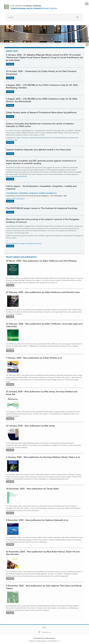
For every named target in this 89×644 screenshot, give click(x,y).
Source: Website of (13, 243)
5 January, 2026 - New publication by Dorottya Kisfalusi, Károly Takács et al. (43, 457)
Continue (10, 64)
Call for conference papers (15, 199)
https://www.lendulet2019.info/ (17, 176)
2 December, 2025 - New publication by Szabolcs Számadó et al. (37, 520)
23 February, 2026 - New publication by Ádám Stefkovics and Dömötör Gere (43, 292)
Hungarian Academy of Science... (31, 243)
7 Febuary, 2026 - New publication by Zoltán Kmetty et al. (34, 358)
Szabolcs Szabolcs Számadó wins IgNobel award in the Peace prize (39, 150)
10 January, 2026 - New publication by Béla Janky (31, 426)
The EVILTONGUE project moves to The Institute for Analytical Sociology (42, 208)
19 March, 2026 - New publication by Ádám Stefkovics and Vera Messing (41, 261)
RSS (45, 628)
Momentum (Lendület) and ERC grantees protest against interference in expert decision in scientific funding (41, 162)
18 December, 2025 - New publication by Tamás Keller (32, 489)
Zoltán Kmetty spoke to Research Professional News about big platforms (41, 112)
